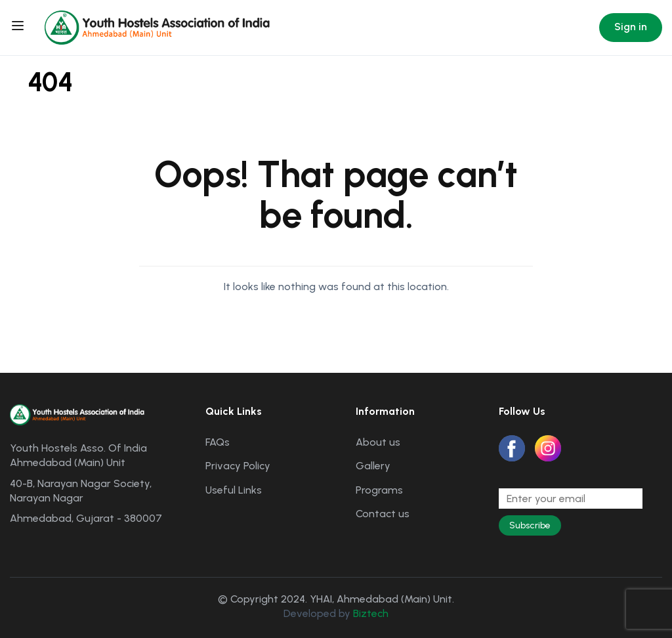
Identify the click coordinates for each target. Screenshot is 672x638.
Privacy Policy (238, 466)
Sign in (631, 27)
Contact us (383, 514)
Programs (379, 490)
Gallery (373, 466)
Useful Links (234, 490)
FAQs (218, 442)
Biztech (371, 613)
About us (378, 442)
